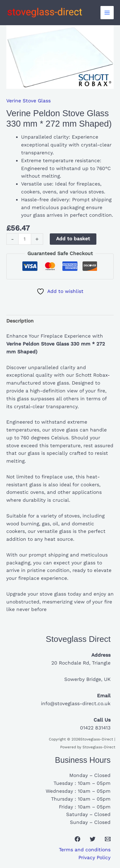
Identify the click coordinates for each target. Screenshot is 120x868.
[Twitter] (93, 839)
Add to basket (73, 239)
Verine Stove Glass (29, 101)
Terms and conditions (85, 850)
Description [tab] (20, 321)
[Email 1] (108, 839)
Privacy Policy (94, 858)
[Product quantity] (25, 239)
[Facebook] (77, 839)
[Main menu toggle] (107, 13)
